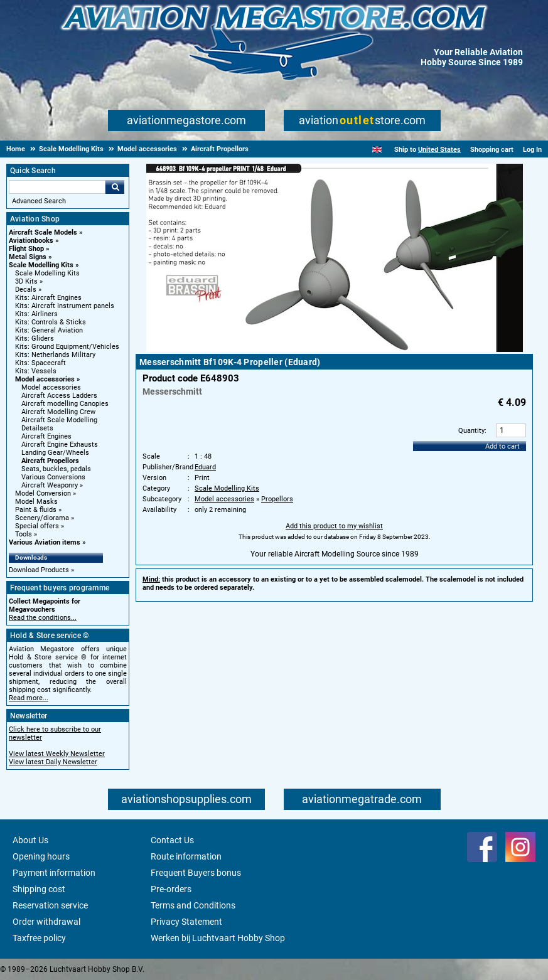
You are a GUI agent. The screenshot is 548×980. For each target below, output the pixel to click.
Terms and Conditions (193, 905)
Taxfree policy (39, 938)
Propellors (277, 499)
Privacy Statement (186, 922)
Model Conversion (43, 493)
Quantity (471, 431)
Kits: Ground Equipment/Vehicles (67, 347)
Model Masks (36, 502)
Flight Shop (26, 249)
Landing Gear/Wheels (55, 453)
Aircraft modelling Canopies (65, 404)
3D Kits (26, 281)
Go (115, 187)
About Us (30, 840)
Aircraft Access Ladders (59, 396)
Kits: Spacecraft (40, 363)
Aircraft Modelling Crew (58, 412)
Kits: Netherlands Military (55, 355)
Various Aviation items (45, 542)
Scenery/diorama (42, 518)
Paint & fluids (36, 510)
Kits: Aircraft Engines (48, 298)
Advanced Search (39, 201)
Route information (186, 856)
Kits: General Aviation (49, 330)
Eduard (205, 467)
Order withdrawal (46, 922)
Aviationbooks (31, 241)
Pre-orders (171, 889)
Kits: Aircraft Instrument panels (65, 306)
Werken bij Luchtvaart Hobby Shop (218, 938)
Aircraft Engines (46, 436)
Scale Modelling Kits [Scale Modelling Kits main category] (47, 273)
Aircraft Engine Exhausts (60, 445)
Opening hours (41, 856)
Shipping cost (39, 889)
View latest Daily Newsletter (53, 762)
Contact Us (172, 840)
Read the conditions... (43, 618)
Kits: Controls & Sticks (51, 322)
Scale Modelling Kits (41, 265)
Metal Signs (28, 257)
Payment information (54, 873)
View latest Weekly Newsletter (57, 754)
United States (439, 150)
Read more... (29, 698)
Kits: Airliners (36, 314)
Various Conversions (53, 477)
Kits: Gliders (35, 338)
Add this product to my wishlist (334, 526)
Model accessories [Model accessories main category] (51, 387)
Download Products (39, 570)
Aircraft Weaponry (50, 485)
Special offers (37, 526)
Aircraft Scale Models (43, 232)
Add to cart (502, 446)
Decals (26, 290)
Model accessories (45, 379)
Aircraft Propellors (50, 461)
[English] (377, 150)
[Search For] (57, 187)
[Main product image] (335, 349)
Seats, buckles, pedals (56, 469)
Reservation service (50, 905)
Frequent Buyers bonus (196, 873)
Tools (24, 534)
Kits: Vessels (36, 371)
